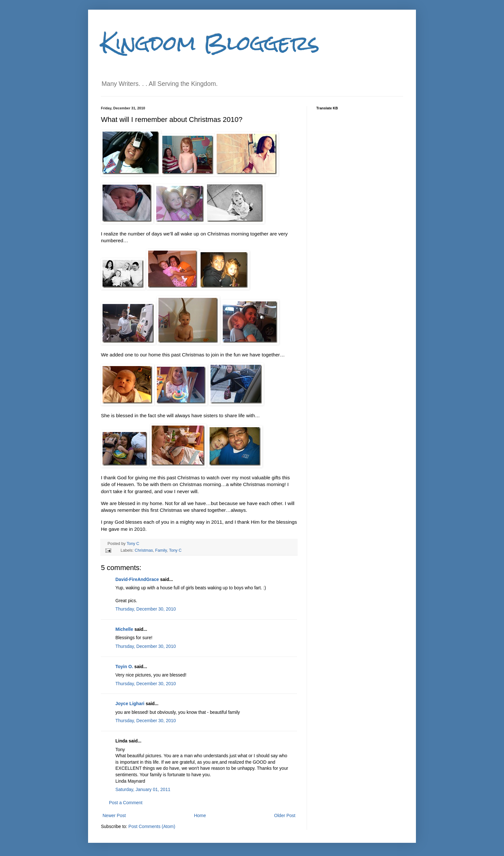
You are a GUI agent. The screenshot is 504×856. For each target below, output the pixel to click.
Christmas (144, 550)
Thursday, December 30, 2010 (146, 609)
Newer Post (114, 815)
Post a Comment (126, 803)
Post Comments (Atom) (152, 826)
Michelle (124, 629)
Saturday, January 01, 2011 (143, 789)
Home (200, 815)
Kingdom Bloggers (210, 43)
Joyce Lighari (130, 704)
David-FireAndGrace (137, 579)
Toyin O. (124, 667)
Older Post (285, 815)
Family (161, 550)
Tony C (133, 544)
